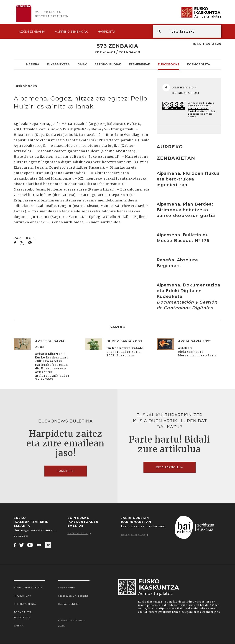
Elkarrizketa (58, 64)
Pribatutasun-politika (73, 596)
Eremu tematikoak (28, 588)
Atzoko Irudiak (108, 64)
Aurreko (71, 31)
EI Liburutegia (25, 604)
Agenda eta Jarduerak (23, 615)
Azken (32, 31)
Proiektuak (22, 596)
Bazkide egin (79, 533)
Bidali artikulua (170, 467)
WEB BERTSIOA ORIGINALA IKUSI (181, 89)
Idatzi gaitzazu (135, 535)
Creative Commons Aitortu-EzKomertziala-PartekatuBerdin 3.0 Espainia (201, 108)
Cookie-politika (69, 604)
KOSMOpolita (198, 64)
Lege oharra (67, 588)
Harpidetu (106, 31)
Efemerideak (139, 64)
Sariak (19, 626)
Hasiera (33, 64)
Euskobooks (169, 64)
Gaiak (82, 64)
